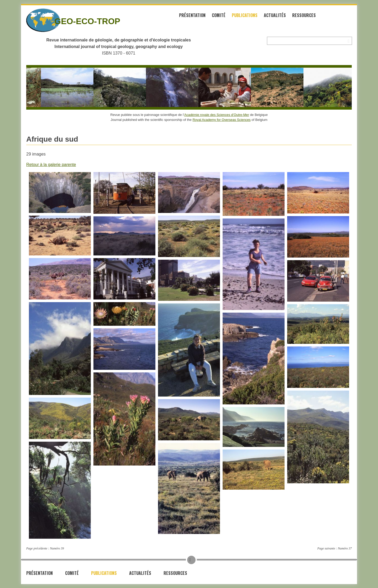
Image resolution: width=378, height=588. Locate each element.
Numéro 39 (57, 548)
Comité (219, 15)
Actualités (275, 15)
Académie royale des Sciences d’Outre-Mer (217, 115)
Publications (245, 15)
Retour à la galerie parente (51, 165)
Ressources (304, 15)
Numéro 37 (345, 548)
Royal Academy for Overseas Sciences (222, 120)
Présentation (192, 15)
